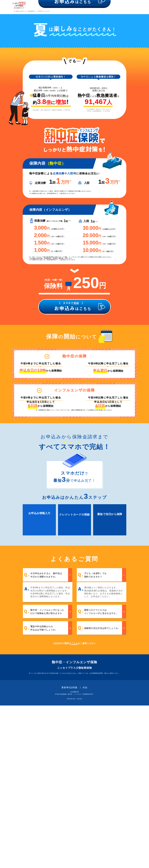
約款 (85, 850)
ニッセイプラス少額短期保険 (75, 831)
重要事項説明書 (69, 850)
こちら (75, 806)
